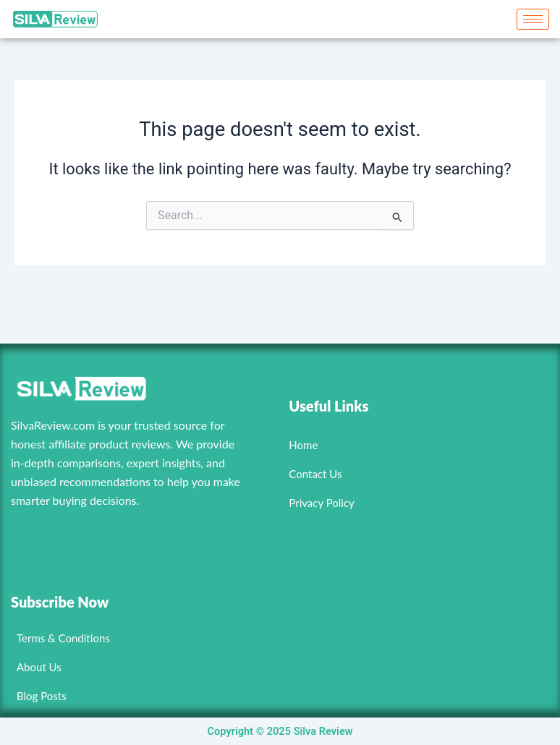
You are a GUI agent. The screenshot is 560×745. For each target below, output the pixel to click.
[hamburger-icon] (533, 19)
